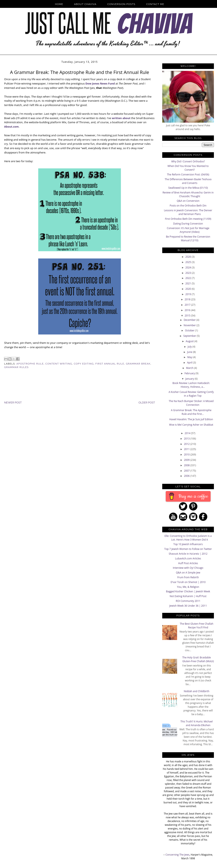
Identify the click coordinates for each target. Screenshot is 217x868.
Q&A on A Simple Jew (188, 573)
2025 (189, 262)
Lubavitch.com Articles (188, 558)
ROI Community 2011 (188, 601)
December (190, 320)
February (190, 373)
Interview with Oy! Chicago (188, 568)
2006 (187, 476)
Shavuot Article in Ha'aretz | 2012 (188, 554)
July (190, 347)
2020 (189, 289)
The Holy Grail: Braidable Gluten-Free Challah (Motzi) (198, 659)
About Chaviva (85, 4)
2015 (188, 316)
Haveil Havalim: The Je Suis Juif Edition (191, 419)
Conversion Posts (121, 4)
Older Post (147, 403)
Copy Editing (84, 364)
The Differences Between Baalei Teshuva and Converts (188, 181)
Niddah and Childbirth (197, 691)
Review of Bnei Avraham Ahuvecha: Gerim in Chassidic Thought (188, 194)
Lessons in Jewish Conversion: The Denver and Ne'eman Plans (188, 212)
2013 (187, 439)
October (190, 330)
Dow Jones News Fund (100, 83)
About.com (11, 127)
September (190, 336)
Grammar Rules (16, 367)
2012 (187, 444)
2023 (189, 273)
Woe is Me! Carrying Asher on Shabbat (191, 425)
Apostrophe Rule (30, 364)
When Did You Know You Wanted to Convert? (188, 168)
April (190, 363)
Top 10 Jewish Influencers (188, 544)
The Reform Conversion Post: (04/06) (188, 174)
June (190, 352)
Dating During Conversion (188, 224)
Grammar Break (138, 364)
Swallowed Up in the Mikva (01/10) (188, 188)
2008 (187, 465)
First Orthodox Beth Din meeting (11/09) (188, 219)
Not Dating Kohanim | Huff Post (188, 596)
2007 (187, 471)
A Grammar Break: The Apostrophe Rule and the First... (191, 412)
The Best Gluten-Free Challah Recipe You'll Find (197, 626)
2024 (189, 267)
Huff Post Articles (188, 563)
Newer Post (13, 403)
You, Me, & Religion (188, 587)
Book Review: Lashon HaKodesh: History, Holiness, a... (191, 385)
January (190, 379)
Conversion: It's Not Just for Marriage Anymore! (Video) (188, 230)
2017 (188, 305)
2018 (188, 299)
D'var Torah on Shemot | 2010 (188, 582)
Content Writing (59, 364)
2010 (187, 455)
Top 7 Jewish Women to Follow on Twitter (188, 549)
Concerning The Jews (178, 855)
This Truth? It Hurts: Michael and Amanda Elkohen (197, 723)
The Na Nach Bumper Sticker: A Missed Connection (191, 403)
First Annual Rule (110, 364)
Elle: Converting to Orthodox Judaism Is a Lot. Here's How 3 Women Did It (188, 538)
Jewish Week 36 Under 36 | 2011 (188, 606)
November (190, 325)
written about (121, 118)
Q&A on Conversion (188, 201)
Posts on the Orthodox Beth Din (188, 206)
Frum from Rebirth (188, 577)
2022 (189, 278)
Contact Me (155, 4)
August (190, 341)
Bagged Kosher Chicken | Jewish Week (188, 591)
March (190, 368)
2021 (189, 283)
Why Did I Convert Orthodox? (188, 161)
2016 (188, 310)
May (190, 357)
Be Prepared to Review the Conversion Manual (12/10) (188, 238)
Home (59, 4)
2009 (187, 460)
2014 (188, 433)
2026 (189, 257)
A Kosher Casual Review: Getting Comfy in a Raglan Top (191, 394)
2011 (187, 449)
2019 (189, 294)
